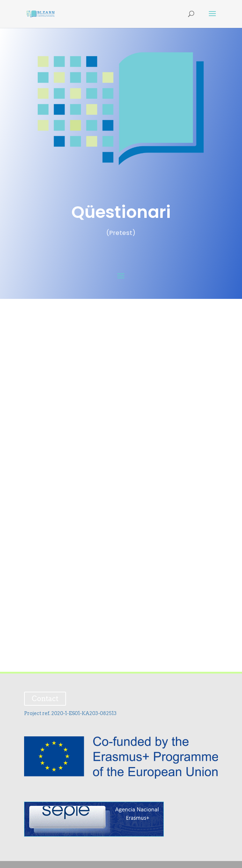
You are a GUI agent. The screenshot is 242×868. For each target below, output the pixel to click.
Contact (45, 699)
